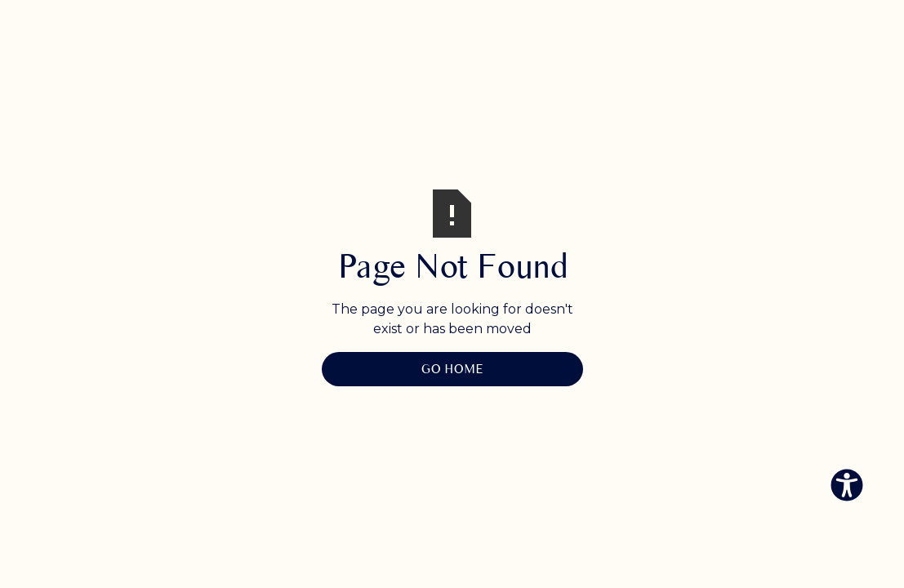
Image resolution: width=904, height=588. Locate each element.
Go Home (452, 369)
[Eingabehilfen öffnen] (847, 485)
